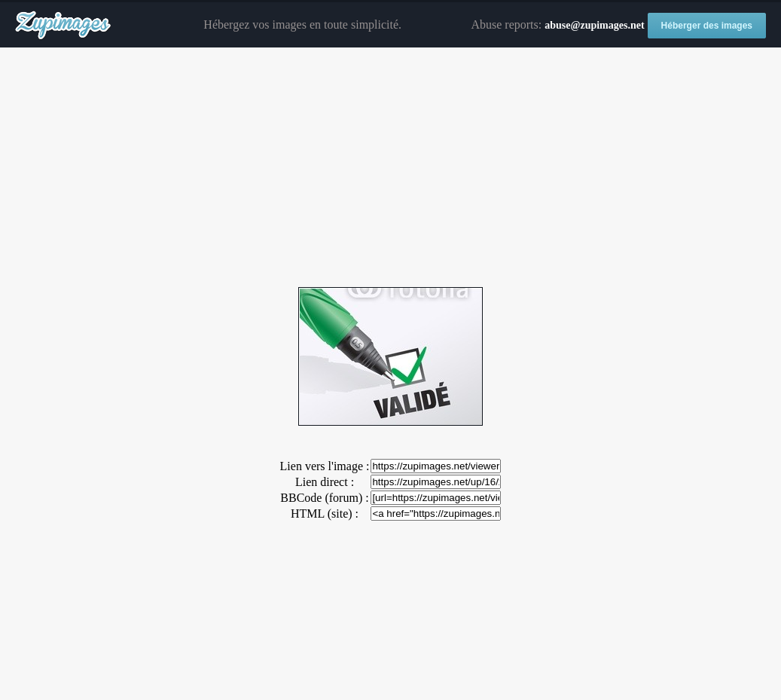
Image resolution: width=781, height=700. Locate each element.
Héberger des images (707, 26)
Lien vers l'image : (325, 466)
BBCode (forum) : (324, 498)
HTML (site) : (325, 514)
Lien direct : (325, 482)
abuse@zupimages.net (594, 25)
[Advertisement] (390, 168)
